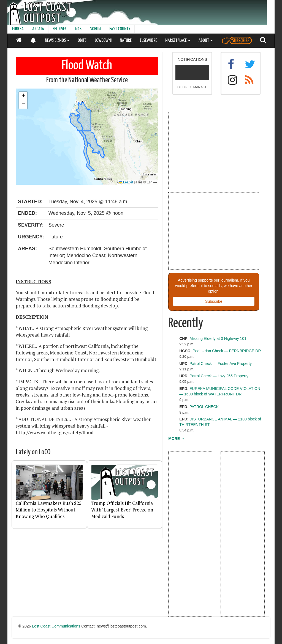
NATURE (126, 41)
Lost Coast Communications (56, 626)
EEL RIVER (60, 29)
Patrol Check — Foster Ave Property (221, 364)
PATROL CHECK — (207, 407)
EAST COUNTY (120, 29)
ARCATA (38, 29)
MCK (78, 29)
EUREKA (18, 29)
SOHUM (95, 29)
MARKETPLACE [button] (178, 41)
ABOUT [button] (206, 41)
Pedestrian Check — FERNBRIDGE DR (227, 351)
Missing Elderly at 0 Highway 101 (218, 338)
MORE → (177, 439)
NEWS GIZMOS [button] (57, 41)
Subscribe (214, 301)
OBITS (82, 41)
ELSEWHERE (148, 41)
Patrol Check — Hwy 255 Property (219, 376)
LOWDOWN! (103, 41)
